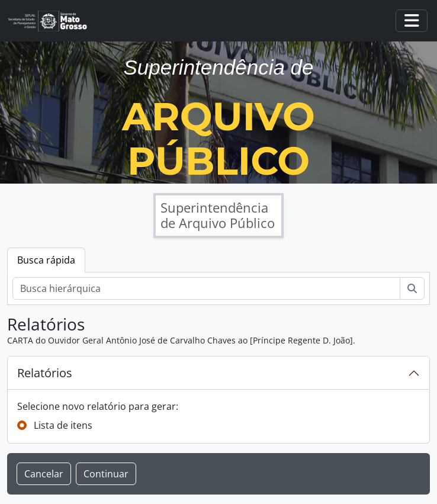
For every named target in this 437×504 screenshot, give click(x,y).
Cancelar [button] (44, 474)
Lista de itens (63, 425)
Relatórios (45, 373)
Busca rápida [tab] (46, 260)
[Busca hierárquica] (206, 288)
